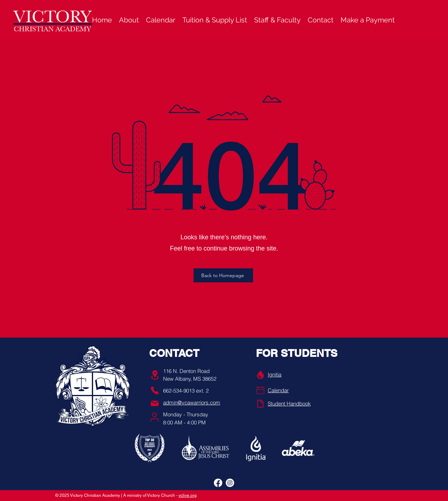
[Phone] (155, 390)
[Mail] (155, 403)
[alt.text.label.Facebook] (218, 483)
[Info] (260, 375)
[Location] (155, 375)
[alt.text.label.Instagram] (230, 483)
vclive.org (188, 495)
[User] (155, 417)
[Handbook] (260, 404)
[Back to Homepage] (223, 275)
